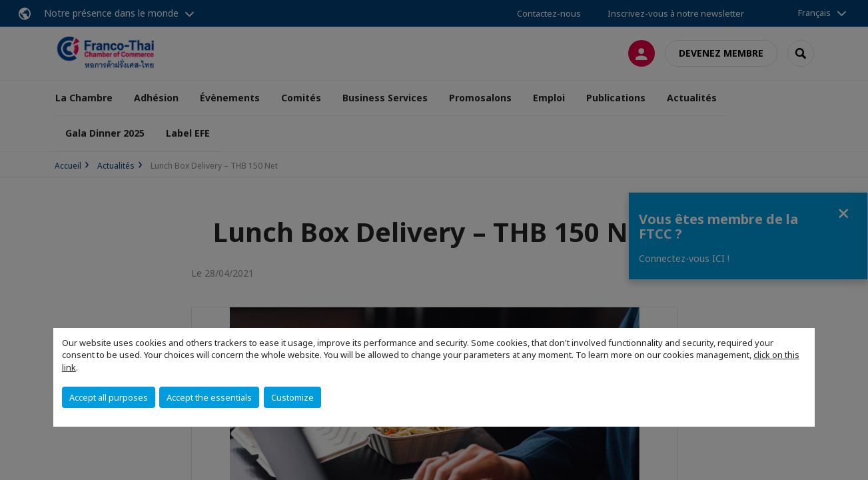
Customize (292, 397)
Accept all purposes (109, 397)
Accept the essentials (209, 397)
